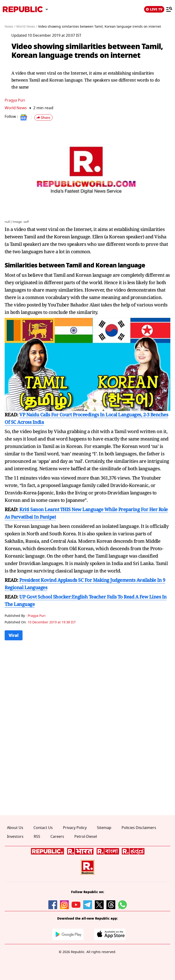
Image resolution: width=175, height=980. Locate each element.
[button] (43, 118)
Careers (57, 837)
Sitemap (104, 828)
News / (10, 27)
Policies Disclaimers (139, 828)
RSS (37, 837)
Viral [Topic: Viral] (14, 635)
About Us (15, 828)
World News (16, 108)
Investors (15, 837)
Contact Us (43, 828)
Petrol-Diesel (86, 837)
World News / (27, 27)
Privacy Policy (75, 828)
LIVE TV (154, 9)
